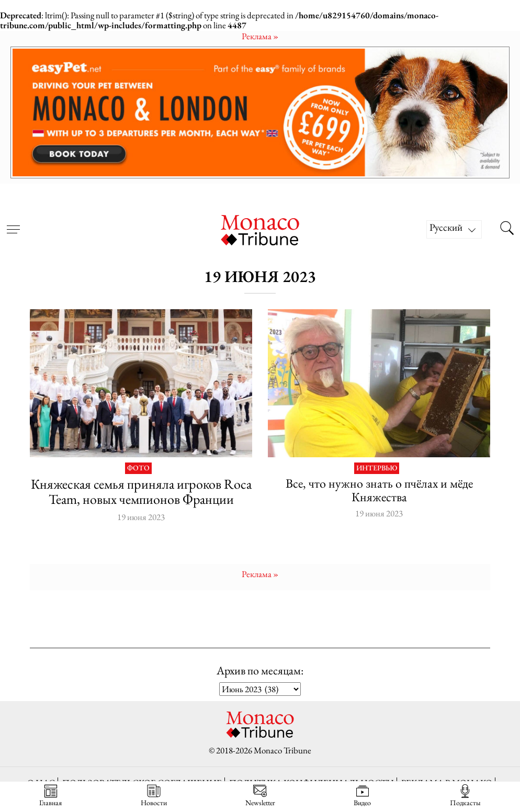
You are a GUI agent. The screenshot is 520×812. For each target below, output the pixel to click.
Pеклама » (260, 36)
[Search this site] (507, 229)
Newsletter (260, 796)
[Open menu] (13, 223)
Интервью (377, 468)
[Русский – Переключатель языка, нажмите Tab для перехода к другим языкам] (454, 229)
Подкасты (465, 796)
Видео (362, 796)
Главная (50, 796)
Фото (138, 468)
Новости (154, 796)
